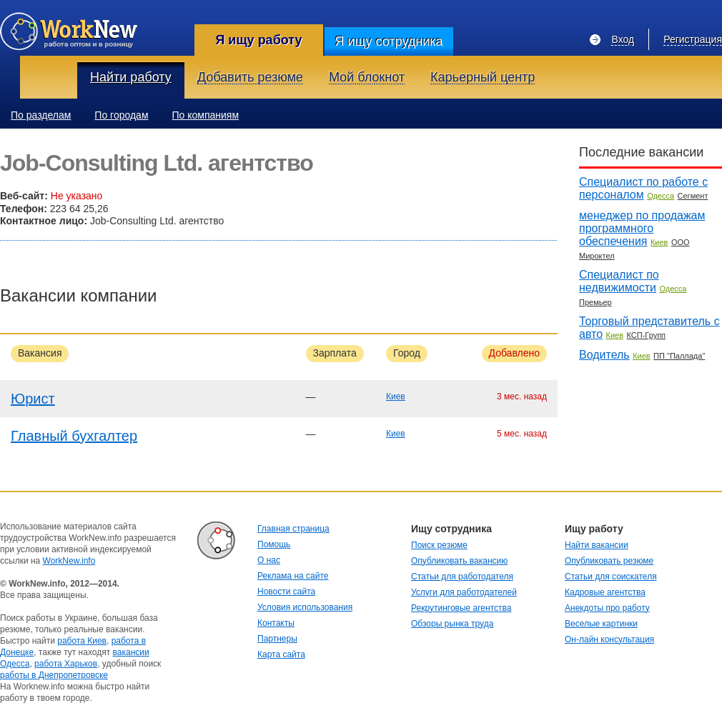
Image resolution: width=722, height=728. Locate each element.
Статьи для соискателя (611, 577)
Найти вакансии (597, 545)
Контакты (276, 623)
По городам (121, 115)
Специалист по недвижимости (619, 281)
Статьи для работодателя (462, 577)
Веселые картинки (601, 624)
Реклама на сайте (293, 576)
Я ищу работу (258, 40)
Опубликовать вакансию (459, 561)
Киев (396, 397)
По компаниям (206, 115)
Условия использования (305, 607)
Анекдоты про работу (607, 608)
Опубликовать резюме (609, 561)
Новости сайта (286, 592)
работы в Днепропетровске (54, 675)
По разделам (41, 115)
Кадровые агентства (605, 592)
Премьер (595, 302)
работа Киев (82, 641)
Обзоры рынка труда (452, 624)
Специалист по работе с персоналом (643, 188)
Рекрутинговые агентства (461, 608)
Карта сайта (281, 654)
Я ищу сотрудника (389, 41)
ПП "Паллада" (679, 356)
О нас (269, 560)
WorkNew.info (69, 561)
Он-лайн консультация (609, 639)
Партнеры (277, 639)
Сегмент (693, 196)
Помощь (274, 544)
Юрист (33, 399)
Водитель (604, 355)
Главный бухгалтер (74, 436)
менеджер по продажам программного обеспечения (642, 228)
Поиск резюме (439, 545)
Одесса (661, 196)
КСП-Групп (647, 335)
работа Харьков (66, 664)
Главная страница (293, 529)
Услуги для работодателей (464, 592)
